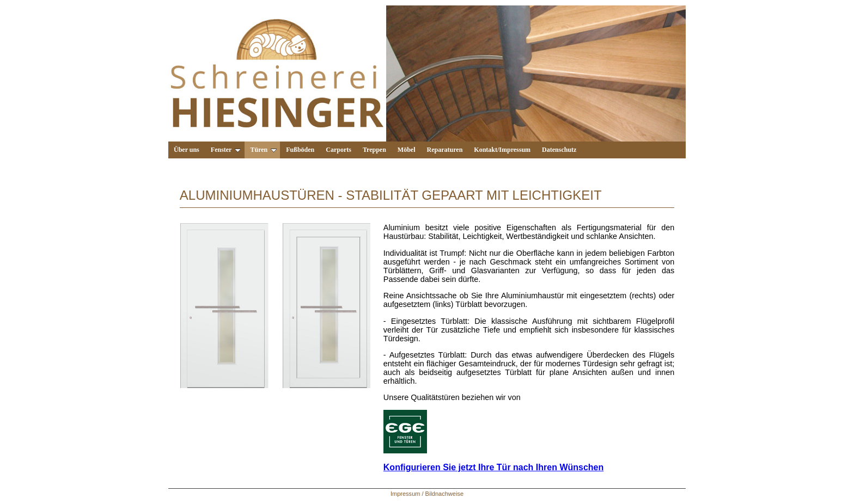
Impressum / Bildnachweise (427, 494)
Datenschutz (559, 150)
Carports (338, 150)
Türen (263, 150)
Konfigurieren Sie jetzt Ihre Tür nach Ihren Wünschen (494, 467)
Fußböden (300, 150)
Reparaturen (445, 150)
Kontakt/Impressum (502, 150)
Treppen (374, 150)
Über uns (187, 150)
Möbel (407, 150)
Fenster (226, 150)
